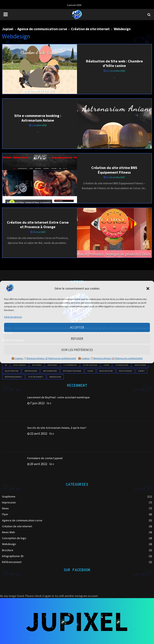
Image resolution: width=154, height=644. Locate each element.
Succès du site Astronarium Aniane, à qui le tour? (57, 428)
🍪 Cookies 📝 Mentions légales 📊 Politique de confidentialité (44, 358)
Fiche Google (90, 365)
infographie (50, 371)
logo (90, 371)
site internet (36, 377)
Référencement (12, 562)
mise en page (106, 371)
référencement (13, 377)
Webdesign (9, 544)
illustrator (12, 371)
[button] (148, 289)
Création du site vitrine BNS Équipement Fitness (114, 170)
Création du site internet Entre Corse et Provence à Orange (38, 225)
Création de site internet (17, 526)
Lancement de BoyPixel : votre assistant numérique (58, 397)
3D (6, 365)
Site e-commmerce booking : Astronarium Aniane (38, 118)
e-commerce (70, 365)
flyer (106, 365)
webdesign (55, 377)
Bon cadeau (20, 365)
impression (31, 371)
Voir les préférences (77, 350)
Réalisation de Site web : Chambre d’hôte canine (114, 63)
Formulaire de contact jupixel (45, 458)
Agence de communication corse (22, 520)
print (141, 371)
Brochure (8, 550)
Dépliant (52, 365)
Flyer (5, 514)
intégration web (72, 371)
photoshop (126, 371)
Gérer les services (13, 317)
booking (37, 365)
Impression (9, 502)
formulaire (122, 365)
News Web (8, 532)
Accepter (77, 327)
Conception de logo (14, 538)
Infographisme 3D (13, 556)
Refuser (77, 339)
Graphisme (140, 365)
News (5, 508)
